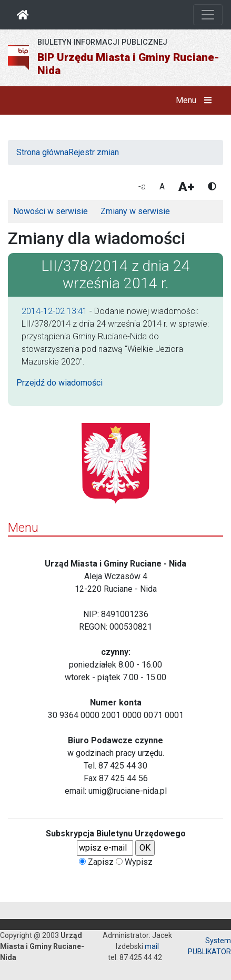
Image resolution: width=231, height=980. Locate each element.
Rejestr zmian (94, 152)
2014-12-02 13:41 (54, 311)
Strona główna (42, 152)
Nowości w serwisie (51, 211)
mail (152, 946)
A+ (186, 187)
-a (142, 186)
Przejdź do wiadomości (59, 383)
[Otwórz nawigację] (208, 15)
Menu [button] (196, 100)
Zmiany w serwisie (135, 211)
